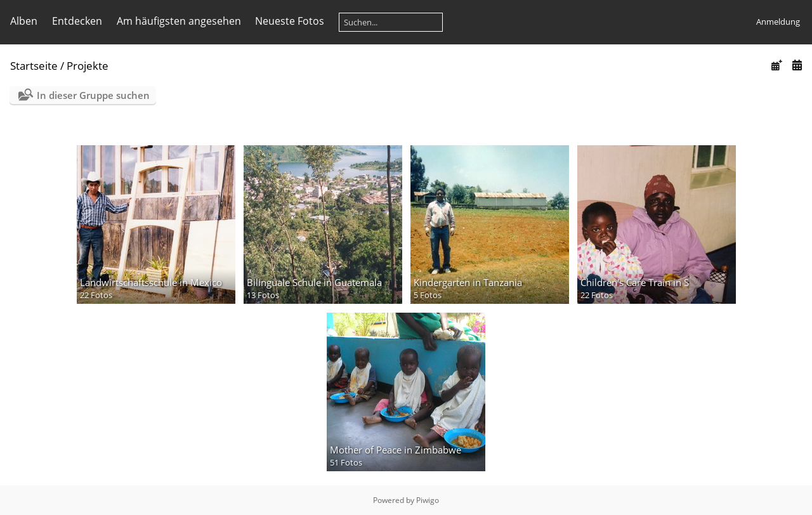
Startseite (34, 66)
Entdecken (77, 21)
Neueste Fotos (290, 21)
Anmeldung (778, 22)
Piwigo (428, 500)
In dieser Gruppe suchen (93, 95)
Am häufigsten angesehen (179, 21)
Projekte (88, 66)
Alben (24, 21)
